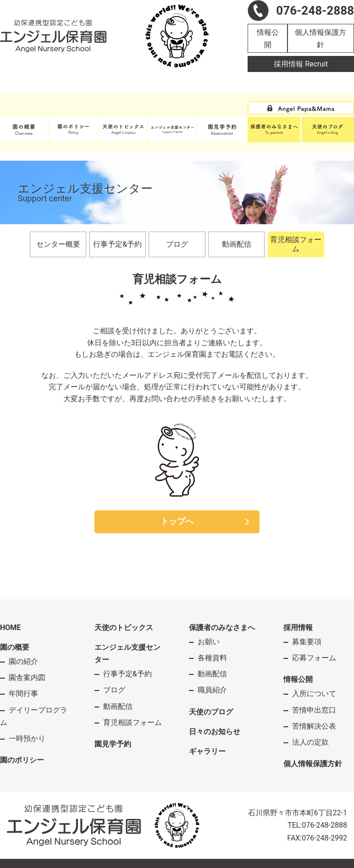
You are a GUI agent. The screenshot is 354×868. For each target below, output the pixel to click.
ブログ (177, 244)
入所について (314, 694)
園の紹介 (23, 661)
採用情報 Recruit (301, 64)
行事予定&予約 (117, 244)
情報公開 (268, 39)
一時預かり (27, 738)
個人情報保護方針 (321, 39)
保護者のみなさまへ (222, 628)
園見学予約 (113, 744)
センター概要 (58, 244)
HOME (10, 628)
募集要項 (307, 642)
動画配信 (237, 244)
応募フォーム (314, 658)
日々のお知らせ (215, 732)
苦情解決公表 (314, 726)
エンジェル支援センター (127, 653)
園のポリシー (22, 760)
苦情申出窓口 (314, 710)
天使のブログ (211, 712)
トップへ (177, 521)
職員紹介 (212, 690)
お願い (209, 642)
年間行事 (23, 694)
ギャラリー (207, 751)
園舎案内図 (27, 677)
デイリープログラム (34, 716)
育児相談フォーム (296, 244)
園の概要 (15, 647)
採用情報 (298, 628)
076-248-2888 (324, 825)
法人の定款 (310, 742)
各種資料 (212, 658)
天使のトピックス (124, 628)
